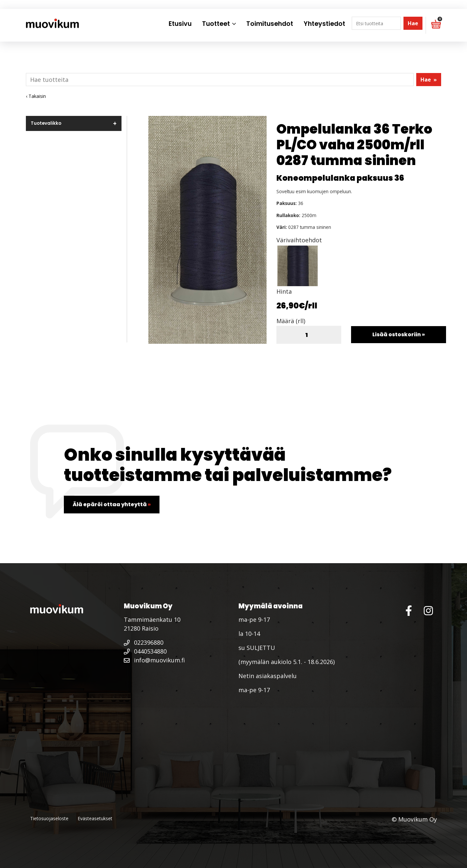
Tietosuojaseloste (49, 818)
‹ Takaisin (36, 96)
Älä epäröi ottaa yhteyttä (112, 504)
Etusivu (180, 24)
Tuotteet (216, 24)
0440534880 (145, 651)
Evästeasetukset (95, 818)
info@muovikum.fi (154, 660)
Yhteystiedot (324, 24)
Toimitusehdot (270, 24)
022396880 (144, 642)
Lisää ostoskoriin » (399, 334)
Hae (413, 23)
